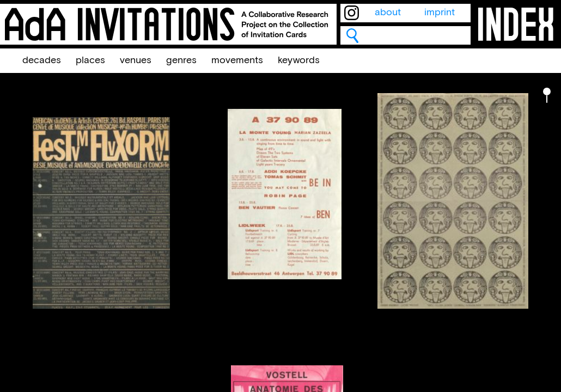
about (388, 13)
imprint (440, 13)
